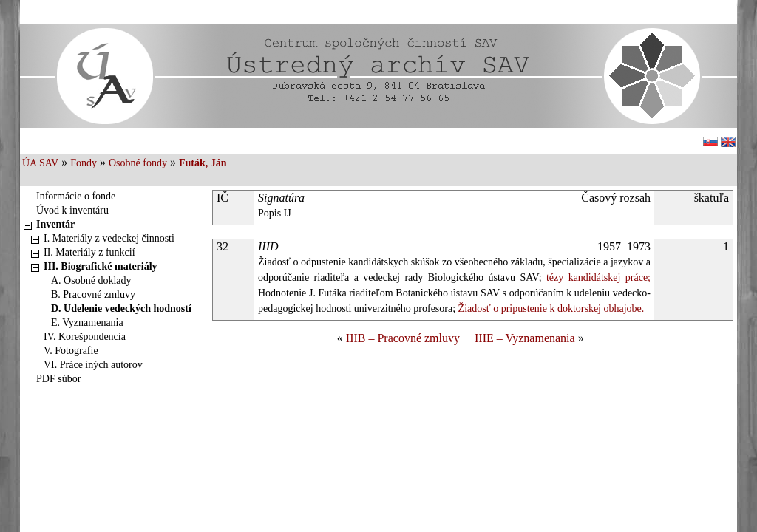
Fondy (84, 163)
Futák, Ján (203, 163)
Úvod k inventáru (72, 210)
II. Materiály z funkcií (89, 252)
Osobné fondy (138, 163)
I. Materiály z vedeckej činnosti (109, 238)
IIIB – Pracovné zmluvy (403, 338)
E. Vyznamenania (87, 323)
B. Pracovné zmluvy (93, 294)
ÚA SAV (40, 163)
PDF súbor (58, 379)
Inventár (55, 224)
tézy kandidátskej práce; (596, 277)
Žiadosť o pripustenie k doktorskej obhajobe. (550, 308)
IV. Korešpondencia (85, 337)
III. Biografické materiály (101, 266)
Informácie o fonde (76, 196)
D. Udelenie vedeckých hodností (121, 308)
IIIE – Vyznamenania (525, 338)
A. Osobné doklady (91, 280)
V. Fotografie (71, 351)
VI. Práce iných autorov (93, 365)
